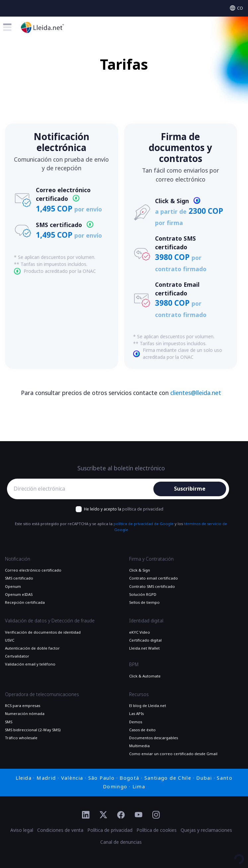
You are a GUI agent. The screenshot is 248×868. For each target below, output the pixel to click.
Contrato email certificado (154, 578)
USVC (10, 640)
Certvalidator (17, 656)
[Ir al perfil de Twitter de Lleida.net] (103, 815)
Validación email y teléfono (30, 664)
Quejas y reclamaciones (206, 830)
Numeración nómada (25, 714)
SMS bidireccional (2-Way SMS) (33, 730)
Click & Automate (145, 676)
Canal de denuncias (121, 842)
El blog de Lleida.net (148, 706)
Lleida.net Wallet (144, 648)
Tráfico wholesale (21, 738)
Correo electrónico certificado (33, 570)
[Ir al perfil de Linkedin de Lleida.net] (86, 815)
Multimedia (139, 746)
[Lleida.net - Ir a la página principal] (42, 27)
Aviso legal (22, 830)
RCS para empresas (23, 706)
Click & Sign (140, 570)
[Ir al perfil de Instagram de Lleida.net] (156, 815)
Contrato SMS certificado (152, 587)
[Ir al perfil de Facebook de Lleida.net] (121, 815)
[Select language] (236, 8)
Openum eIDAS (19, 594)
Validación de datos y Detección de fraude (50, 621)
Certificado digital (145, 640)
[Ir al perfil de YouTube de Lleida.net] (139, 815)
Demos (136, 722)
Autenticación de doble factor (32, 648)
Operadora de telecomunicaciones (42, 694)
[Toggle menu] (7, 27)
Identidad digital (146, 621)
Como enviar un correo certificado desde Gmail (173, 754)
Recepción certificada (25, 602)
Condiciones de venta (60, 830)
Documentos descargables (154, 738)
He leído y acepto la (124, 509)
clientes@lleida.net (196, 393)
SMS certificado (19, 578)
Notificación (18, 559)
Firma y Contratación (151, 559)
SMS (9, 722)
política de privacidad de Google (144, 524)
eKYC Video (140, 632)
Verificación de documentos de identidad (43, 632)
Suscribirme (190, 489)
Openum (13, 587)
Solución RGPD (143, 594)
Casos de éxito (142, 730)
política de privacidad (143, 509)
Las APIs (136, 714)
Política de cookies (157, 830)
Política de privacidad (110, 830)
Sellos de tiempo (144, 602)
